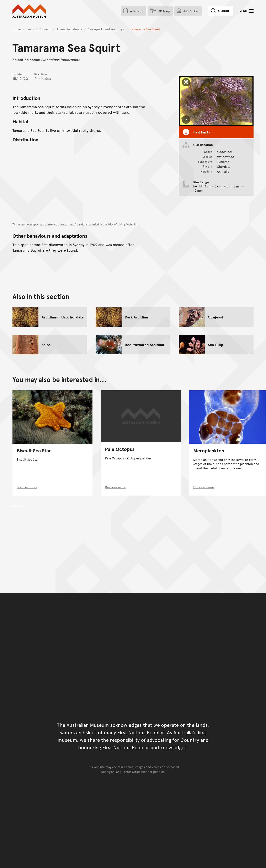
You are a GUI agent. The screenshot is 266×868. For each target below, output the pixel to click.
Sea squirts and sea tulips (106, 29)
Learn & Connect (39, 29)
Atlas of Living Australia (122, 224)
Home (17, 29)
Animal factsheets (69, 29)
